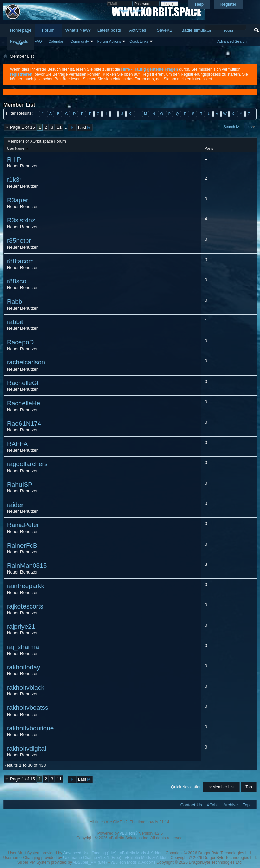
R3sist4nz (21, 220)
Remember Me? (128, 11)
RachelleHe (24, 403)
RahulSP (20, 484)
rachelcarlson (26, 362)
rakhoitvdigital (27, 748)
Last (85, 127)
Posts (209, 149)
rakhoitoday (24, 667)
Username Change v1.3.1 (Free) (92, 858)
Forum (48, 30)
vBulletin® (129, 833)
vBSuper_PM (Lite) (90, 862)
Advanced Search (232, 41)
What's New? (78, 30)
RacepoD (20, 342)
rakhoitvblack (26, 687)
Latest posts (109, 30)
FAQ (38, 41)
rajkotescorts (25, 606)
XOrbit (213, 805)
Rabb (15, 301)
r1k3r (14, 180)
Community (80, 41)
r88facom (20, 261)
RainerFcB (22, 545)
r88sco (17, 281)
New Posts (19, 41)
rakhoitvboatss (28, 708)
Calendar (56, 41)
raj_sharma (23, 647)
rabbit (15, 322)
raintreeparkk (26, 586)
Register (228, 4)
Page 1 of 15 (23, 127)
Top (248, 787)
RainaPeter (23, 525)
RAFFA (17, 444)
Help (199, 4)
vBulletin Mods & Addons (142, 853)
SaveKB (164, 30)
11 (59, 127)
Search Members (237, 127)
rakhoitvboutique (30, 728)
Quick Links (139, 41)
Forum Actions (109, 41)
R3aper (17, 200)
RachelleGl (23, 383)
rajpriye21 (21, 627)
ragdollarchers (27, 464)
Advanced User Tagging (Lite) (90, 853)
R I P (14, 159)
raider (15, 505)
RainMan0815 (27, 566)
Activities (138, 30)
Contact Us (191, 805)
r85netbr (19, 240)
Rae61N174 (24, 424)
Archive (231, 805)
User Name (18, 149)
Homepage (21, 30)
